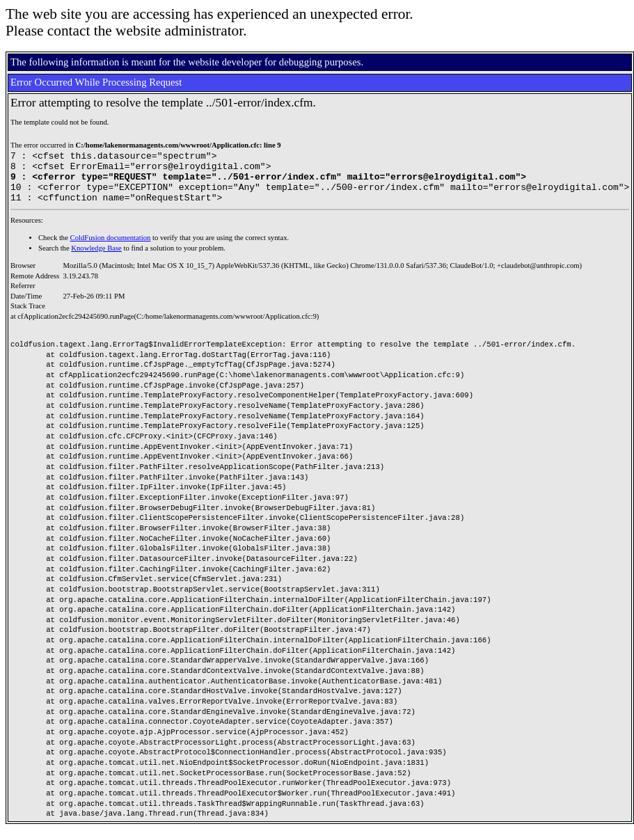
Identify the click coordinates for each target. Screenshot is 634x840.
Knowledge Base (96, 259)
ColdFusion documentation (111, 248)
